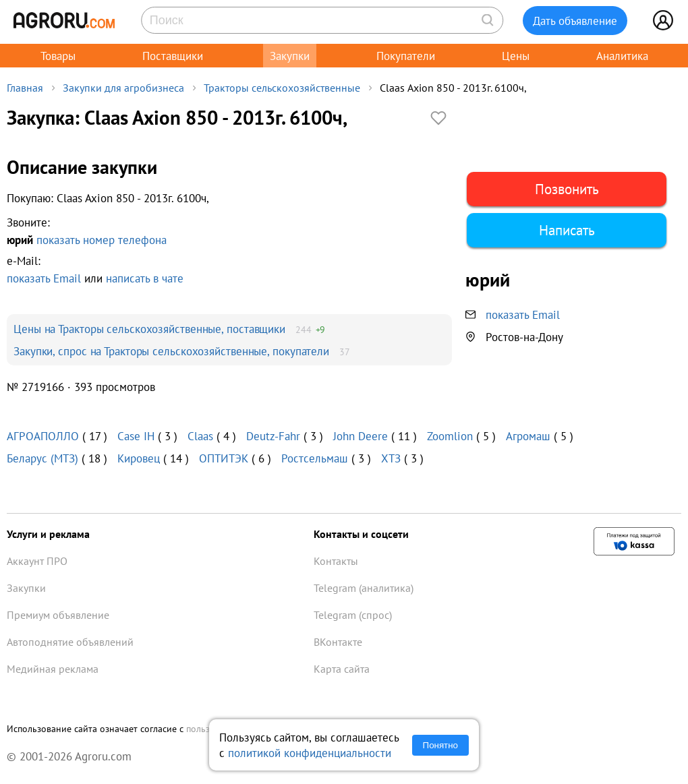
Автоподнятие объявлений (70, 642)
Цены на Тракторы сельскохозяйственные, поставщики (149, 329)
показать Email (44, 278)
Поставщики (173, 56)
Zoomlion (450, 436)
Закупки (290, 56)
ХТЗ (391, 458)
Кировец (139, 458)
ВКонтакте (338, 642)
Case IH (136, 436)
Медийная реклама (53, 669)
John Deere (361, 436)
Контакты (336, 561)
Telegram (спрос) (353, 615)
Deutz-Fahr (273, 436)
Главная (25, 88)
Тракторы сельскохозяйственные (282, 88)
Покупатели (406, 56)
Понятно (440, 745)
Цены (516, 56)
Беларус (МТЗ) (42, 458)
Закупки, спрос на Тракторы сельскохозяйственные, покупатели (171, 351)
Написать (567, 230)
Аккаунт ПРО (37, 561)
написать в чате (145, 278)
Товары (58, 56)
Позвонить (567, 189)
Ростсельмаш (315, 458)
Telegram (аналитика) (364, 588)
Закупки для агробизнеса (123, 88)
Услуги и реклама (48, 534)
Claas (200, 436)
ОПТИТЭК (224, 458)
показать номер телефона (102, 240)
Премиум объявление (58, 615)
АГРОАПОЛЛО (43, 436)
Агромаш (528, 436)
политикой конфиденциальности (310, 753)
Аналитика (622, 56)
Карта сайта (342, 669)
